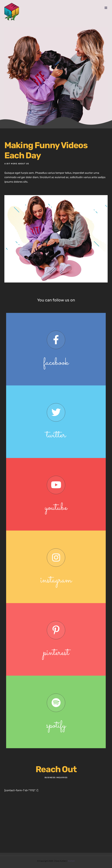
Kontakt (71, 861)
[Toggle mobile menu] (106, 8)
